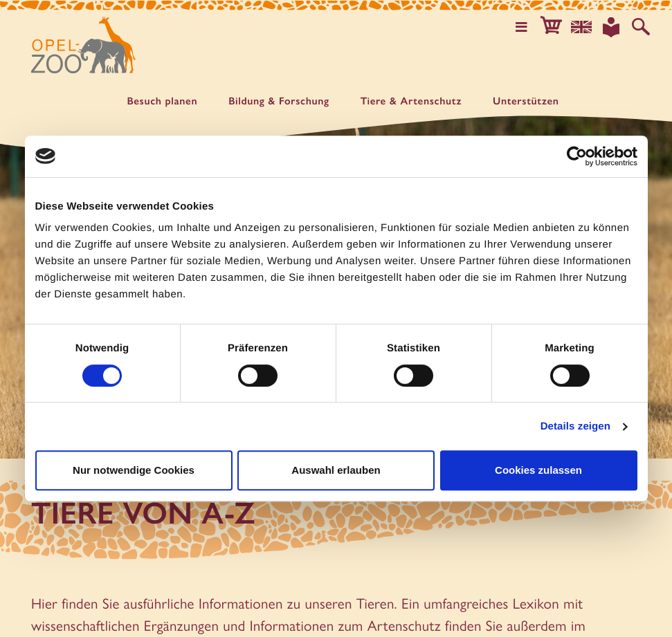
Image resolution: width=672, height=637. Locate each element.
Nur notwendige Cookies (134, 470)
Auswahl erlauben (336, 470)
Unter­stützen (526, 101)
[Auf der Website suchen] (642, 26)
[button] (557, 26)
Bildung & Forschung (279, 101)
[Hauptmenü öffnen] (529, 26)
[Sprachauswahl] (585, 26)
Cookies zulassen (538, 470)
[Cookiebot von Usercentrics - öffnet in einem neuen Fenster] (577, 156)
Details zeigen (575, 426)
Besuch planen (162, 101)
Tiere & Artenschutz (411, 101)
